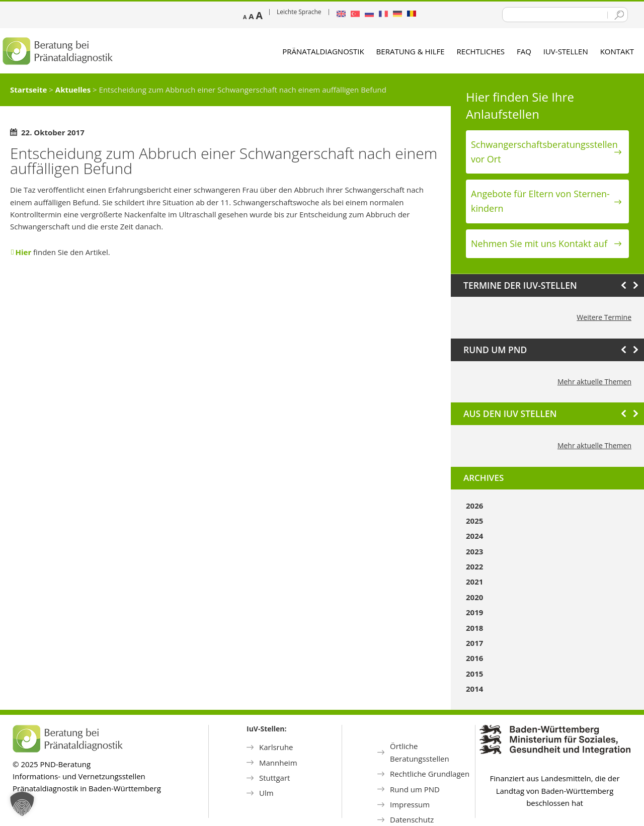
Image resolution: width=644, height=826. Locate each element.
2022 (474, 566)
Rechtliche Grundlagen (430, 774)
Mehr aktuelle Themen (594, 382)
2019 (474, 612)
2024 (474, 536)
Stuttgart (274, 778)
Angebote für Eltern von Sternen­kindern (540, 201)
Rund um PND (415, 789)
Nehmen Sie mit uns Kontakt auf (539, 243)
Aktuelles (73, 90)
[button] (22, 804)
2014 (474, 689)
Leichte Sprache (299, 12)
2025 (474, 521)
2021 (474, 582)
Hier (23, 252)
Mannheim (278, 763)
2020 (474, 597)
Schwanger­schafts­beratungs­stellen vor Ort (544, 152)
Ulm (266, 793)
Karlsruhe (276, 747)
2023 (474, 551)
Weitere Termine (604, 317)
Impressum (410, 804)
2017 (474, 643)
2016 (474, 658)
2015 (474, 674)
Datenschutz (412, 819)
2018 (474, 628)
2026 (474, 506)
